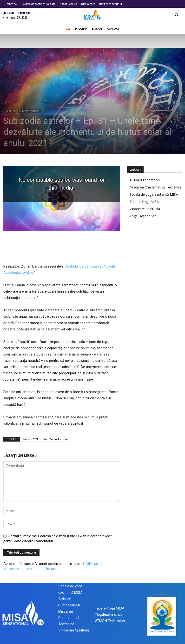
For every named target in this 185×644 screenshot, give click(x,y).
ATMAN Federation (145, 180)
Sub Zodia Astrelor (56, 439)
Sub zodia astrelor (29, 111)
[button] (177, 15)
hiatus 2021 (31, 439)
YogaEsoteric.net (143, 216)
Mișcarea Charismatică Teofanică (156, 187)
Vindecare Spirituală (74, 630)
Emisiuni (10, 111)
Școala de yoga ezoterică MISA (154, 194)
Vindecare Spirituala (145, 209)
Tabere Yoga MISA (144, 202)
